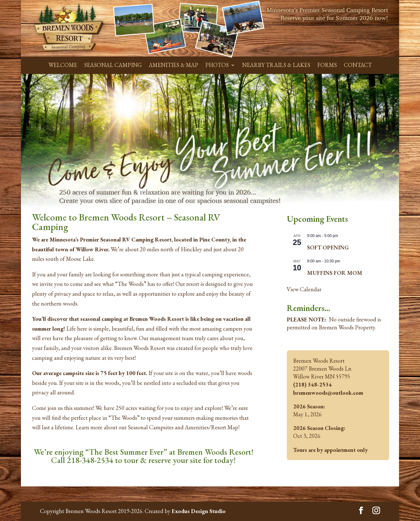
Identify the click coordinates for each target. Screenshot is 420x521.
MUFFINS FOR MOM (335, 273)
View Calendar (304, 289)
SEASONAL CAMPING (113, 65)
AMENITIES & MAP (174, 65)
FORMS (327, 65)
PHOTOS (217, 65)
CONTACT (358, 65)
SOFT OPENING (328, 247)
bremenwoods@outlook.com (328, 393)
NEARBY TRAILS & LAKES (276, 65)
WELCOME (63, 65)
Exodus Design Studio (199, 511)
